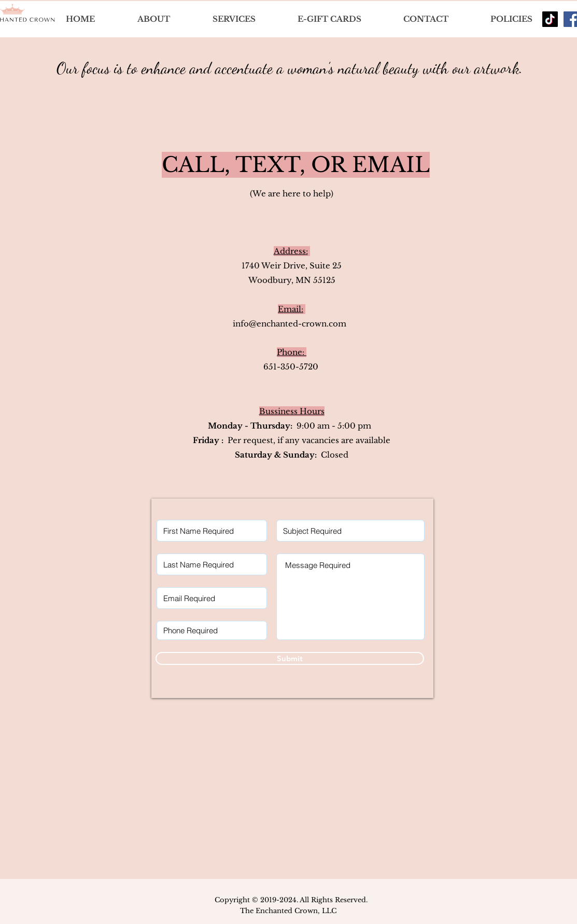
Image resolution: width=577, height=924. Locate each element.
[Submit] (290, 658)
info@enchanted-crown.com (290, 324)
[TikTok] (550, 19)
